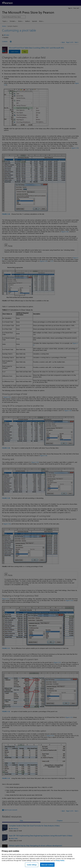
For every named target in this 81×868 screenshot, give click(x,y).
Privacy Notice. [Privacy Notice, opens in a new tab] (60, 863)
